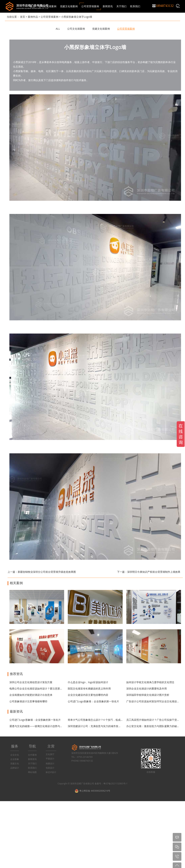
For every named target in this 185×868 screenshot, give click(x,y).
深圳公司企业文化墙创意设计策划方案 (31, 682)
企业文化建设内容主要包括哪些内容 (88, 695)
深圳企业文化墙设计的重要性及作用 (147, 688)
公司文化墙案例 (76, 29)
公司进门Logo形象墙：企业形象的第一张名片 (93, 701)
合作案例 (32, 755)
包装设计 (50, 768)
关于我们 (32, 763)
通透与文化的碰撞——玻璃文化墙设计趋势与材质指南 (40, 726)
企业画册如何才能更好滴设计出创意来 (31, 695)
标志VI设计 (51, 772)
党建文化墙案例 (101, 29)
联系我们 (32, 768)
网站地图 (32, 772)
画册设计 (50, 763)
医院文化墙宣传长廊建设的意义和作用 (89, 688)
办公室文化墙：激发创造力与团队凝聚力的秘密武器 (155, 726)
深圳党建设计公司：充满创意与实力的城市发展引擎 (97, 726)
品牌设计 (15, 768)
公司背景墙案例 (50, 17)
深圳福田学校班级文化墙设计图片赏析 (148, 695)
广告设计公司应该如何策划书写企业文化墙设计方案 (155, 701)
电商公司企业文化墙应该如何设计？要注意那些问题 (38, 688)
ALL (58, 29)
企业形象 (15, 759)
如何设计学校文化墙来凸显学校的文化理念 (150, 682)
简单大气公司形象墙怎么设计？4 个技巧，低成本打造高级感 (102, 720)
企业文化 (15, 755)
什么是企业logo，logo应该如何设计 (88, 682)
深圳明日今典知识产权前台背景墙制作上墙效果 (154, 572)
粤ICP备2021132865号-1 (115, 784)
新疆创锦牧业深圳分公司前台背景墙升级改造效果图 (47, 572)
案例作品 (33, 17)
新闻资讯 (32, 759)
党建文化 (15, 763)
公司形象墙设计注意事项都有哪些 (28, 701)
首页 (33, 6)
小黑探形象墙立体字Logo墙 (77, 17)
